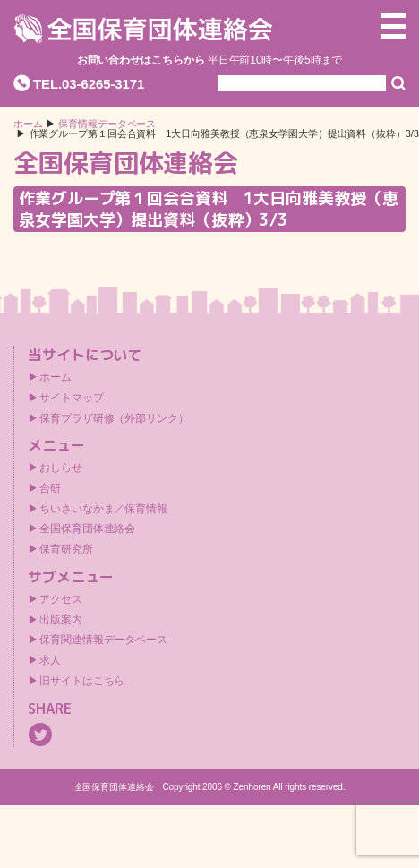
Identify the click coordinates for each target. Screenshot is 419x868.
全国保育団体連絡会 (87, 529)
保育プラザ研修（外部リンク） (114, 418)
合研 (50, 488)
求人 (50, 660)
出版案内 (61, 620)
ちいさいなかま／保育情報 (103, 509)
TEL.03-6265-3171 (89, 84)
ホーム (28, 124)
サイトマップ (71, 398)
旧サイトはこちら (82, 681)
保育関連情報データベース (103, 640)
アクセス (61, 599)
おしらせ (61, 468)
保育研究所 (66, 549)
